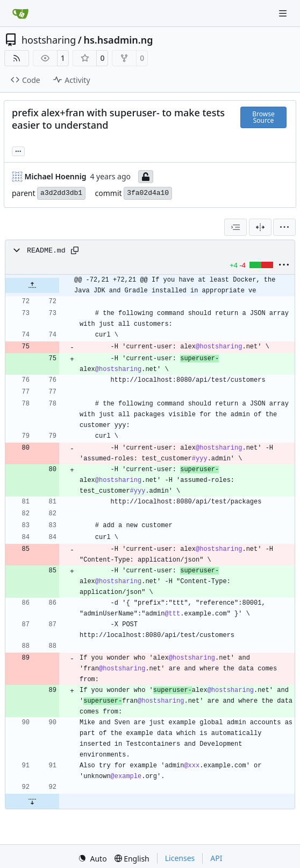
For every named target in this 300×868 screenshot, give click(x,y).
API (216, 858)
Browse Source (263, 117)
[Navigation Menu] (284, 13)
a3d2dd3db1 (61, 193)
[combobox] (235, 227)
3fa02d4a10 (148, 193)
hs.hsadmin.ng (118, 40)
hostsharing (49, 40)
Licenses (180, 858)
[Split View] (260, 227)
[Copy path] (75, 250)
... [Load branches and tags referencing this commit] (18, 150)
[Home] (20, 13)
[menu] (284, 227)
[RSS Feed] (17, 58)
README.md (46, 251)
